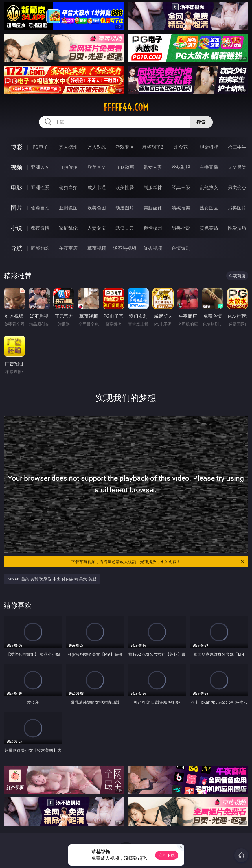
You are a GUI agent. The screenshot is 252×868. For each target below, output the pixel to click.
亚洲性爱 (40, 187)
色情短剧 (181, 248)
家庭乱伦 (68, 228)
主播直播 (209, 167)
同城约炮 (40, 248)
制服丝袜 (153, 187)
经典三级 (181, 187)
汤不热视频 (125, 248)
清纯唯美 (181, 208)
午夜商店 (68, 248)
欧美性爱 (125, 187)
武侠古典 (125, 228)
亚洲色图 (68, 208)
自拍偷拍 (68, 167)
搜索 (201, 122)
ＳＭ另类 (237, 167)
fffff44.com (126, 107)
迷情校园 (153, 228)
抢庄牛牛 (237, 147)
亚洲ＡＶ (40, 167)
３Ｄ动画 (125, 167)
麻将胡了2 (153, 147)
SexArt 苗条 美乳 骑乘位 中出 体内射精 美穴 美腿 (52, 579)
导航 (16, 248)
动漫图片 (125, 208)
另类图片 (237, 208)
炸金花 (181, 147)
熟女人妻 (153, 167)
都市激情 (40, 228)
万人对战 (97, 147)
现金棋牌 (209, 147)
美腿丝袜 (153, 208)
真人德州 (68, 147)
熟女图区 (209, 208)
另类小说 (181, 228)
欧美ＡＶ (97, 167)
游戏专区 (125, 147)
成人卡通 (97, 187)
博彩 (16, 147)
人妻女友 (97, 228)
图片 (16, 208)
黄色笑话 (209, 228)
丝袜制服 (181, 167)
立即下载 (167, 855)
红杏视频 (153, 248)
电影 (16, 187)
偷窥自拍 (40, 208)
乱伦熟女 (209, 187)
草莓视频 (97, 248)
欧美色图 (97, 208)
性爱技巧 (237, 228)
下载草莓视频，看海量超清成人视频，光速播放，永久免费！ (158, 562)
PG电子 (40, 147)
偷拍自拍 (68, 187)
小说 (16, 228)
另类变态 (237, 187)
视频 (16, 167)
